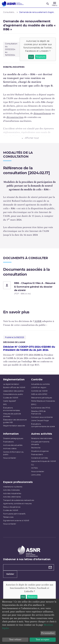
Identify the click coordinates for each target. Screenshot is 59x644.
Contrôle (37, 380)
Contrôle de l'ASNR (39, 391)
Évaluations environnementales (11, 409)
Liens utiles (36, 475)
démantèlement (42, 113)
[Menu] (55, 4)
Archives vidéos (10, 449)
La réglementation (11, 384)
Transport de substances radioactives (19, 500)
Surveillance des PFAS (41, 408)
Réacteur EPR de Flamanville (38, 413)
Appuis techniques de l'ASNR (44, 461)
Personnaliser (48, 633)
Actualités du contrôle (40, 384)
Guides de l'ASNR (11, 398)
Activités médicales (11, 490)
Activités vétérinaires (12, 497)
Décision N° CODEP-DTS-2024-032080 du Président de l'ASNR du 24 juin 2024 (29, 348)
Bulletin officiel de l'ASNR (14, 388)
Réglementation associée (14, 426)
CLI (32, 465)
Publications (8, 442)
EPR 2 (34, 405)
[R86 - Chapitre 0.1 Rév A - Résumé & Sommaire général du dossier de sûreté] (29, 288)
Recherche (36, 448)
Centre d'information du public (13, 453)
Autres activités (42, 434)
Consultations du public (13, 394)
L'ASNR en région (39, 388)
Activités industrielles (12, 494)
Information (11, 434)
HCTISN (34, 468)
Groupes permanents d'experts (40, 443)
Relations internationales (42, 438)
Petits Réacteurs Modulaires (43, 401)
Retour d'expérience (12, 507)
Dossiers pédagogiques (13, 438)
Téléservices (8, 517)
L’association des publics (13, 391)
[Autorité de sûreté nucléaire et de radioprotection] (13, 4)
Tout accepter (43, 640)
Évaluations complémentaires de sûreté (43, 425)
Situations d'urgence (40, 451)
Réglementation (14, 380)
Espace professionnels (18, 482)
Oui (31, 57)
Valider (10, 574)
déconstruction (15, 117)
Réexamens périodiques (42, 398)
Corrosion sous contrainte (42, 417)
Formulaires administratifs (14, 514)
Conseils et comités (39, 458)
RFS (5, 405)
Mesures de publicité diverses (12, 415)
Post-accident (37, 455)
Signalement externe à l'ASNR (16, 521)
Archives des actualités (13, 445)
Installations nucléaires (13, 487)
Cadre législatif (10, 401)
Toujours (41, 57)
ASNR (38, 321)
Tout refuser (15, 640)
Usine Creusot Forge (40, 421)
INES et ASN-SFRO (39, 394)
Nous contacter (10, 458)
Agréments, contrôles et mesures (17, 504)
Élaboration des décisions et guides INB (15, 421)
